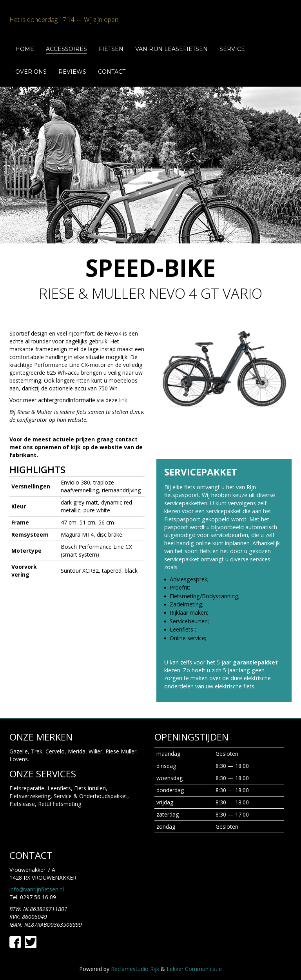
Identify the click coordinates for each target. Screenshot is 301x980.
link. (124, 400)
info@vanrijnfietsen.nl (37, 879)
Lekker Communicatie (194, 958)
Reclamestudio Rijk (135, 958)
